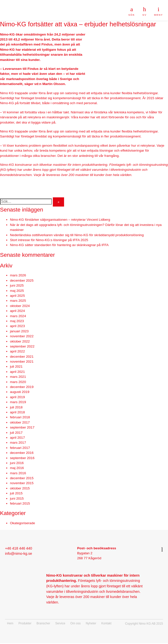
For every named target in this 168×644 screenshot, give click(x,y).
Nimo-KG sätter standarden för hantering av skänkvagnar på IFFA (59, 245)
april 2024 (17, 311)
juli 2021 (16, 366)
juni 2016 (17, 463)
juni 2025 (17, 285)
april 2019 (17, 397)
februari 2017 (20, 448)
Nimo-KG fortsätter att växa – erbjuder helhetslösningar (78, 24)
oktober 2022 (20, 341)
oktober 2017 (20, 422)
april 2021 (17, 372)
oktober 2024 (20, 306)
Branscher (43, 623)
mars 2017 (18, 443)
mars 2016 (18, 473)
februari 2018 (20, 417)
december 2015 (22, 478)
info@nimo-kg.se (18, 554)
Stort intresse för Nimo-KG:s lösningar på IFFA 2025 (49, 240)
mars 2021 (18, 377)
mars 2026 (18, 275)
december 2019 (22, 387)
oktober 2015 (20, 488)
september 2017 (22, 427)
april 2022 (17, 351)
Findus (47, 44)
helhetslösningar (36, 55)
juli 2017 (16, 433)
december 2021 (22, 357)
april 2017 (17, 438)
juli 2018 (16, 407)
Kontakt (106, 623)
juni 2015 (17, 498)
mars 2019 (18, 402)
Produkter (25, 623)
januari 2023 (19, 331)
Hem (10, 623)
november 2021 (22, 362)
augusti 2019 (20, 392)
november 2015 (22, 483)
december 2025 (22, 280)
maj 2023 (17, 321)
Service (60, 623)
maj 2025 (17, 291)
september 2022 (22, 346)
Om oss (75, 623)
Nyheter (91, 623)
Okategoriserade (23, 523)
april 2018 (17, 412)
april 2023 (17, 326)
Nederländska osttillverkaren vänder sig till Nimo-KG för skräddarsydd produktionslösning (77, 235)
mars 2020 (18, 382)
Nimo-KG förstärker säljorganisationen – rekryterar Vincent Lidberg (60, 220)
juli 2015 (16, 493)
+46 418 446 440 (18, 548)
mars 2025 (18, 301)
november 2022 (22, 336)
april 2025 (17, 296)
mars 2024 (18, 316)
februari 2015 (20, 503)
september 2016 (22, 458)
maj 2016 (17, 468)
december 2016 (22, 453)
